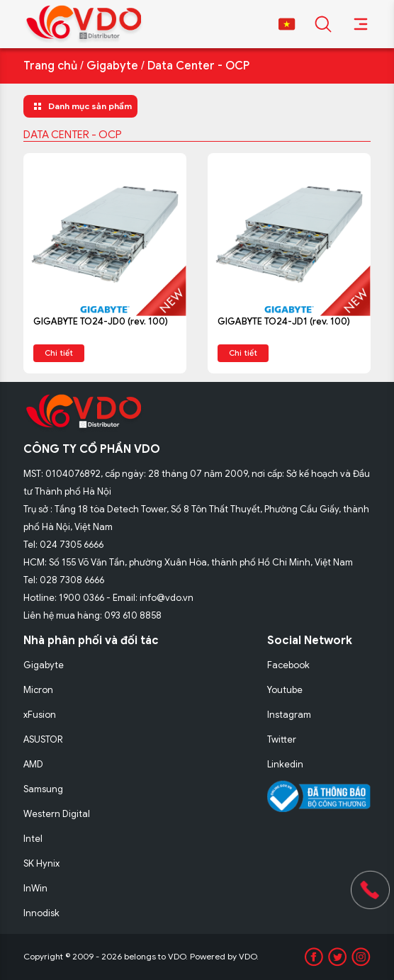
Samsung (43, 789)
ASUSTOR (43, 739)
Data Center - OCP (198, 66)
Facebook (288, 665)
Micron (38, 690)
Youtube (285, 690)
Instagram (289, 715)
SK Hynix (41, 863)
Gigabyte (112, 66)
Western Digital (57, 814)
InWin (35, 888)
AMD (33, 764)
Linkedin (285, 764)
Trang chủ (50, 66)
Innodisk (41, 913)
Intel (33, 839)
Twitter (282, 739)
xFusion (40, 715)
